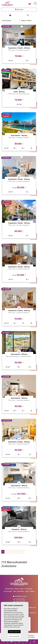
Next (34, 36)
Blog (15, 591)
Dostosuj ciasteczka (14, 636)
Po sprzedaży (29, 589)
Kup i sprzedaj (8, 591)
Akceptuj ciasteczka (14, 632)
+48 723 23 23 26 (19, 601)
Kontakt (32, 591)
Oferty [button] (21, 589)
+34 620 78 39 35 (19, 599)
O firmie (16, 589)
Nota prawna (30, 635)
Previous (4, 36)
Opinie (27, 591)
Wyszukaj (19, 9)
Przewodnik (20, 591)
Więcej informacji (15, 627)
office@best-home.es (21, 596)
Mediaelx (32, 637)
